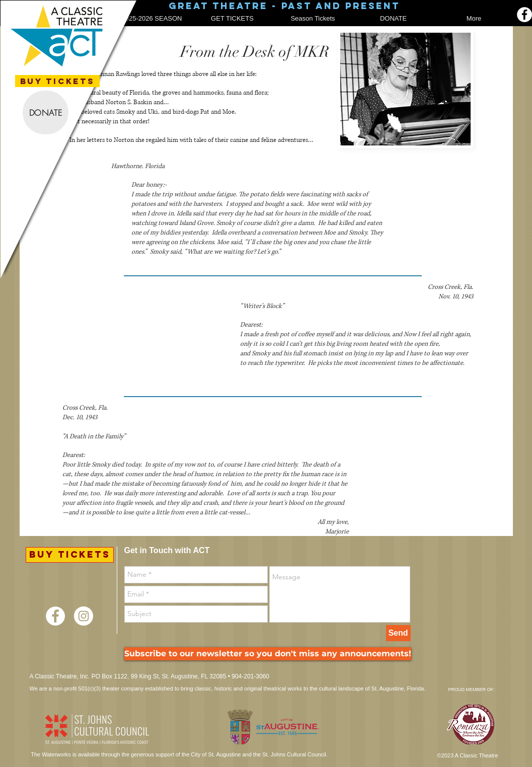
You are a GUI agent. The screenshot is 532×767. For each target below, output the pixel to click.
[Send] (398, 633)
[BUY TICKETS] (57, 81)
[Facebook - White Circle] (55, 616)
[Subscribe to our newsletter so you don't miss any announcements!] (268, 654)
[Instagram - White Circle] (84, 616)
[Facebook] (524, 15)
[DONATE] (46, 112)
